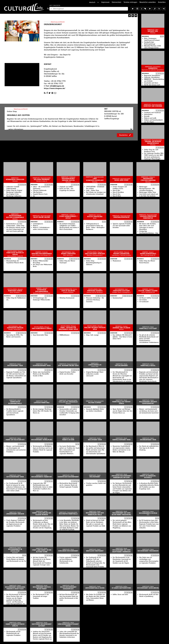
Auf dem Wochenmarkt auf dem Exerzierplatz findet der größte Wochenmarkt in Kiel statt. (69, 597)
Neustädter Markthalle (68, 514)
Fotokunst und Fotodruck (152, 113)
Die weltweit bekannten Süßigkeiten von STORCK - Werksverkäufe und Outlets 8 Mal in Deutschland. (69, 227)
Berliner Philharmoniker (42, 254)
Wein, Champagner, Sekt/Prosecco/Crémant (152, 39)
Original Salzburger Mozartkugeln (153, 142)
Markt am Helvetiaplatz (15, 440)
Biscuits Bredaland (95, 217)
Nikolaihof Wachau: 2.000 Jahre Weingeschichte (153, 47)
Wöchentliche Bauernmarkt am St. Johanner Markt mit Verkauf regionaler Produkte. (69, 485)
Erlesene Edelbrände (40, 190)
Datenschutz (117, 2)
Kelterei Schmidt (95, 403)
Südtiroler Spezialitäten (152, 77)
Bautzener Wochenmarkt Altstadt (42, 625)
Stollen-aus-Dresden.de (68, 402)
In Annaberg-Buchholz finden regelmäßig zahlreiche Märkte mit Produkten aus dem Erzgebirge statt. (149, 486)
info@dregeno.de (57, 86)
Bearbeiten (125, 135)
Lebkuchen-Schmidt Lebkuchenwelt (13, 188)
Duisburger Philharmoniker (42, 291)
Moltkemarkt (95, 477)
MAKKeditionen (64, 335)
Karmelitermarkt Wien (121, 440)
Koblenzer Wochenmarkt (68, 551)
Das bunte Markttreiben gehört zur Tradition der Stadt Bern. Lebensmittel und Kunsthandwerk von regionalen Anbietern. (69, 450)
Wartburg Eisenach (95, 291)
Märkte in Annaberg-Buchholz (148, 477)
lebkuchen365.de (95, 365)
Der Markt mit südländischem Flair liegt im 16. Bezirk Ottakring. (149, 448)
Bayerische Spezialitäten (152, 76)
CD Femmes (143, 300)
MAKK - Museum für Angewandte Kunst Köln (68, 328)
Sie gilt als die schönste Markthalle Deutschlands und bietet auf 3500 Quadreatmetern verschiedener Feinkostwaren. (149, 339)
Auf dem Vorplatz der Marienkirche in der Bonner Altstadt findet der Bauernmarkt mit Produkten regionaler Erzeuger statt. (42, 561)
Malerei (35, 226)
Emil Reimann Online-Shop (68, 366)
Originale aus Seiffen (66, 187)
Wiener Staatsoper (68, 254)
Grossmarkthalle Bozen (95, 588)
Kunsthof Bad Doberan (153, 106)
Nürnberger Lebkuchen (15, 180)
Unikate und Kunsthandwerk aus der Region (153, 121)
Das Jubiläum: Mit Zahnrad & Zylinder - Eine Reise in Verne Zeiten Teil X (122, 337)
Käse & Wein (117, 196)
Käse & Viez (117, 194)
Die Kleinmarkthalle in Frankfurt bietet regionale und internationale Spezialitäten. (15, 412)
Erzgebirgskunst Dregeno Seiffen (68, 179)
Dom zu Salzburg (68, 291)
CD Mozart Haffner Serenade (149, 298)
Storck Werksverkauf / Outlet (68, 217)
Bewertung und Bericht (58, 22)
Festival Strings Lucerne (148, 291)
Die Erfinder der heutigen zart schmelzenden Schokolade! (96, 193)
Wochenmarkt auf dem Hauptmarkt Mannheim (121, 551)
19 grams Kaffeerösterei (121, 588)
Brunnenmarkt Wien (148, 440)
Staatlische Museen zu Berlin (15, 254)
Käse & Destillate (118, 192)
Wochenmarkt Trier (15, 366)
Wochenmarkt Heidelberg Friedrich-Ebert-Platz (15, 588)
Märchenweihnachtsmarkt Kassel (68, 625)
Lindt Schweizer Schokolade (95, 179)
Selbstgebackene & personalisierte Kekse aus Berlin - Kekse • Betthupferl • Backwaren (96, 227)
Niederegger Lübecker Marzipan (148, 179)
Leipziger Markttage (42, 403)
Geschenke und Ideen (151, 83)
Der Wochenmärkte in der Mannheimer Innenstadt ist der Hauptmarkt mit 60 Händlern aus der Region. (122, 560)
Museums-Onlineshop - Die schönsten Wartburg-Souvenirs (95, 300)
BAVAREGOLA (153, 68)
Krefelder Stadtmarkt (95, 551)
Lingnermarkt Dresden (15, 514)
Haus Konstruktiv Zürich (42, 328)
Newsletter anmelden (148, 2)
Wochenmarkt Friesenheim (148, 551)
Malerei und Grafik (150, 118)
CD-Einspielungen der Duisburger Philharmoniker (42, 299)
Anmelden (162, 2)
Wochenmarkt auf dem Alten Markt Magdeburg (121, 514)
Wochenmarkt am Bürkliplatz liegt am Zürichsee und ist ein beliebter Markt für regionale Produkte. (43, 449)
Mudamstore (117, 261)
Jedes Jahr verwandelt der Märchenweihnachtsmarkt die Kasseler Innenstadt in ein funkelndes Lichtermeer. (69, 634)
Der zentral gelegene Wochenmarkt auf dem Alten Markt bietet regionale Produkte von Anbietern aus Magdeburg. (122, 524)
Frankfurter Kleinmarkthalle (15, 403)
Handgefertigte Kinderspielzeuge (150, 43)
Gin (34, 196)
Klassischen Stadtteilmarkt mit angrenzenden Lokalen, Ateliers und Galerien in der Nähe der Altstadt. (122, 449)
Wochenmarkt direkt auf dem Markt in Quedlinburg (149, 595)
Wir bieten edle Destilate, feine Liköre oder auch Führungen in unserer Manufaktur (148, 227)
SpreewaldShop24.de (121, 217)
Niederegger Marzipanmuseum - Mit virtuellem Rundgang (147, 189)
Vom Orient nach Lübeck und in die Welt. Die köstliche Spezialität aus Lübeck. (149, 196)
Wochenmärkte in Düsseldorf (15, 550)
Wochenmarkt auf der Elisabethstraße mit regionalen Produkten (13, 633)
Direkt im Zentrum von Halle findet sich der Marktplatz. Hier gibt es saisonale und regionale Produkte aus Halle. (96, 523)
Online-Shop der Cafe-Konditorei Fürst (151, 151)
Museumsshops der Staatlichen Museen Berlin (15, 262)
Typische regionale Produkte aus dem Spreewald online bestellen (122, 226)
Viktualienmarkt (121, 366)
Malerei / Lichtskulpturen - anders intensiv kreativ (42, 228)
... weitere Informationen (15, 129)
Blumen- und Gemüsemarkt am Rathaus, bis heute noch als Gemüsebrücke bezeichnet (149, 411)
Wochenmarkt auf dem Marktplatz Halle (95, 514)
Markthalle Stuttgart (148, 328)
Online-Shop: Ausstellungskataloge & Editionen (94, 263)
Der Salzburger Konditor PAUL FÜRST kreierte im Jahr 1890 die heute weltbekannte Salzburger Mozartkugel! (154, 156)
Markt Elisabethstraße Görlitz (15, 625)
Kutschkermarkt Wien (15, 477)
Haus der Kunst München (95, 254)
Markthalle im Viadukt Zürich (121, 403)
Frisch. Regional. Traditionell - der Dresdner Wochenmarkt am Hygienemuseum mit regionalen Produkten (16, 523)
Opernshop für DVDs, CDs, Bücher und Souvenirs (15, 336)
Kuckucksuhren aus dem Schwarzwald (15, 217)
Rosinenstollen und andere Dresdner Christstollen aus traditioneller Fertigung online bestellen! (69, 412)
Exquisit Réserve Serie (40, 194)
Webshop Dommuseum (67, 298)
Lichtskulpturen (38, 224)
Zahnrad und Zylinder (121, 328)
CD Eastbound (144, 302)
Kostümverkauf (118, 298)
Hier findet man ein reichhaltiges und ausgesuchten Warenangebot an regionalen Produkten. (149, 560)
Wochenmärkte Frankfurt (42, 477)
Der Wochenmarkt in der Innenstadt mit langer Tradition (41, 596)
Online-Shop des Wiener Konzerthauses (147, 262)
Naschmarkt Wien (95, 440)
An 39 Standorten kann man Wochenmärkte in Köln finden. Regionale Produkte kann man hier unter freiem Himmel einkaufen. (149, 524)
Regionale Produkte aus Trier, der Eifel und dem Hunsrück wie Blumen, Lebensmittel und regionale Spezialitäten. (16, 375)
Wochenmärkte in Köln (148, 513)
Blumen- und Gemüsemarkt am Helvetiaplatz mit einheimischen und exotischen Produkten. (16, 449)
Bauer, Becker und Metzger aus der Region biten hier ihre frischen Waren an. (123, 411)
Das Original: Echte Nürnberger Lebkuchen (14, 195)
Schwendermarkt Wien (42, 366)
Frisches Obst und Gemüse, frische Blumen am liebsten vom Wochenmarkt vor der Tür (16, 559)
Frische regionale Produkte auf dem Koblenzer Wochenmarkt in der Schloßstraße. (68, 560)
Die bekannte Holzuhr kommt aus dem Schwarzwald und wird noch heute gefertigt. (16, 229)
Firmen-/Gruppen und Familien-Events (120, 188)
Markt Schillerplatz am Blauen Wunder (42, 514)
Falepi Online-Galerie (42, 217)
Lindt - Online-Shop (93, 190)
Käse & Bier (116, 190)
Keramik (147, 116)
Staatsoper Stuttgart (121, 291)
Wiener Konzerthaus (148, 254)
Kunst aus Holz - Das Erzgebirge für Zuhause (67, 190)
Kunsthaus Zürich (15, 291)
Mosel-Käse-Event (121, 180)
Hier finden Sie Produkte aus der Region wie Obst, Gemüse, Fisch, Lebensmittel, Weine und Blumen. (96, 597)
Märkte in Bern (68, 440)
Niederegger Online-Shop (148, 192)
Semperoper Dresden (15, 328)
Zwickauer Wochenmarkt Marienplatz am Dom (121, 477)
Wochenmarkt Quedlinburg (148, 588)
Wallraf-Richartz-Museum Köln (95, 328)
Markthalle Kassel (148, 366)
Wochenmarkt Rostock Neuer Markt (42, 588)
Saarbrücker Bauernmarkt (68, 477)
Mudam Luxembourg (121, 254)
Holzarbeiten (148, 114)
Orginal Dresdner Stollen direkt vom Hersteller (68, 373)
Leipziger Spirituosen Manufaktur (148, 217)
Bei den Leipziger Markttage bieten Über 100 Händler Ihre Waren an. (43, 411)
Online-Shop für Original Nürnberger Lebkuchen (14, 191)
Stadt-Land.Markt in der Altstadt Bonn (42, 551)
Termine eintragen (130, 2)
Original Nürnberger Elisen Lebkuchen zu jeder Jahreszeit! (95, 374)
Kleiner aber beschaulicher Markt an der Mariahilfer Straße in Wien (42, 374)
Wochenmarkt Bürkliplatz (42, 440)
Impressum (105, 2)
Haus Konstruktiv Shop (40, 335)
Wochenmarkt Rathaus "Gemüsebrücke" (148, 403)
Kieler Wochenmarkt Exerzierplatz (68, 588)
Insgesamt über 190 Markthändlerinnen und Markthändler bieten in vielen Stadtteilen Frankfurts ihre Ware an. (43, 487)
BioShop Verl (153, 31)
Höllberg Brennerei (42, 180)
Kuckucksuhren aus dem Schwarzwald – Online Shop (15, 225)
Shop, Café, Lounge (92, 335)
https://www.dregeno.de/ (55, 88)
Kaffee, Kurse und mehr (120, 595)
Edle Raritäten (38, 192)
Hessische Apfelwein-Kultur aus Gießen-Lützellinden (95, 410)
